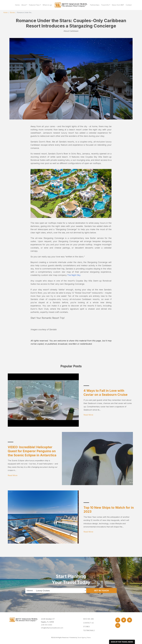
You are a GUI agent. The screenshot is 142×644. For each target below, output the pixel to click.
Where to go (47, 5)
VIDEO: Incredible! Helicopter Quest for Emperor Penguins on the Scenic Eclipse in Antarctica (32, 451)
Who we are (89, 619)
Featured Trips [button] (34, 5)
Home (17, 5)
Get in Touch (101, 591)
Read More (88, 415)
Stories (12, 13)
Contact (129, 5)
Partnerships (95, 5)
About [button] (24, 5)
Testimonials (89, 630)
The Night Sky (74, 275)
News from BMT (118, 5)
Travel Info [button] (105, 5)
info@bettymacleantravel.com (52, 628)
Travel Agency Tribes (84, 638)
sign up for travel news (122, 642)
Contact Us (88, 623)
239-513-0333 (47, 625)
